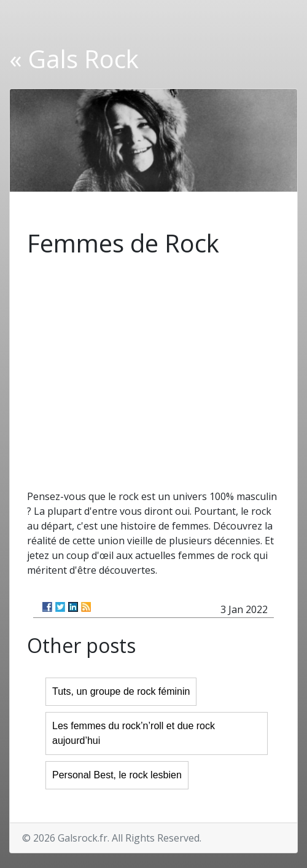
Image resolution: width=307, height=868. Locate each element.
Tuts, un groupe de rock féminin (121, 691)
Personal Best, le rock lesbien (117, 775)
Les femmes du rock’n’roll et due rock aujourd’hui (134, 733)
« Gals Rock (74, 59)
